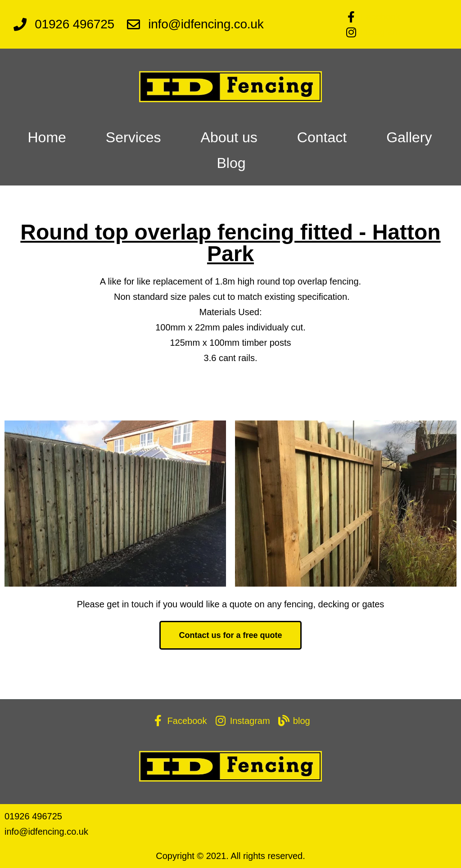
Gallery (409, 137)
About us (229, 137)
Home (47, 137)
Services (133, 137)
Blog (231, 163)
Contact (322, 137)
